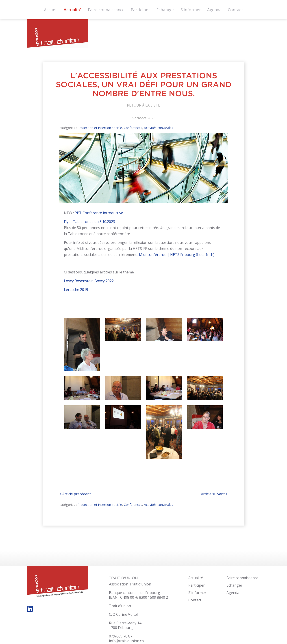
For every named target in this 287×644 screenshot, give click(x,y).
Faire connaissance (106, 10)
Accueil (51, 10)
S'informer (191, 10)
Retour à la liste (143, 105)
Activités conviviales (159, 128)
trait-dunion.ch (58, 35)
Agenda (214, 10)
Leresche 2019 (76, 290)
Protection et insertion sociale (100, 128)
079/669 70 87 (121, 636)
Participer (140, 10)
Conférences (133, 128)
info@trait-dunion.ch (126, 641)
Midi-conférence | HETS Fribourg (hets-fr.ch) (177, 255)
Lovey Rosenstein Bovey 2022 (89, 281)
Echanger (165, 10)
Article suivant (214, 494)
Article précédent (75, 494)
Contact (235, 10)
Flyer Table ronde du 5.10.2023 (89, 222)
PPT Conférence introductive (98, 213)
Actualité (73, 10)
